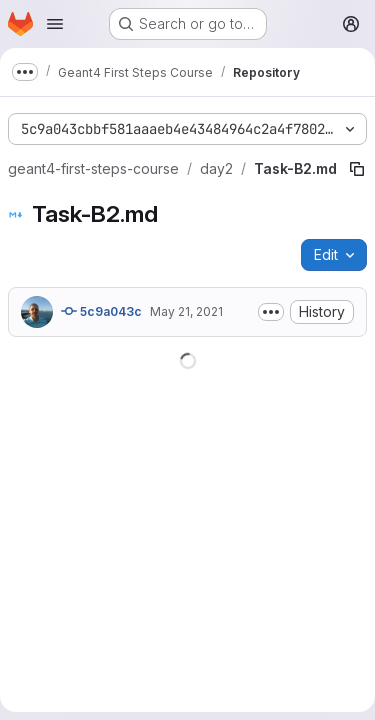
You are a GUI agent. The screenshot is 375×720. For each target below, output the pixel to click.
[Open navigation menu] (55, 24)
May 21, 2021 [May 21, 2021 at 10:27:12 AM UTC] (186, 311)
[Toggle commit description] (271, 312)
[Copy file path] (357, 169)
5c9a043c (101, 311)
